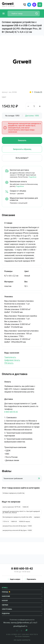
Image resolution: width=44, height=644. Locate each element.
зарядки (37, 517)
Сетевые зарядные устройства (13, 493)
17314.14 (6, 521)
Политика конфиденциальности (22, 620)
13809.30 (14, 521)
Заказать (22, 140)
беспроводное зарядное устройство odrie (17, 517)
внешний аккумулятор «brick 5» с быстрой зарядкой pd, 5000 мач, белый (21, 512)
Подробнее (32, 177)
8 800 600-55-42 (11, 412)
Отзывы (38, 92)
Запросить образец (22, 149)
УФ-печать (9, 363)
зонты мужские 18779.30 (11, 507)
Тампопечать (10, 357)
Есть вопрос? (22, 158)
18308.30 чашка (24, 521)
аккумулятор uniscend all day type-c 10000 (17, 526)
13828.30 (25, 507)
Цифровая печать (12, 360)
